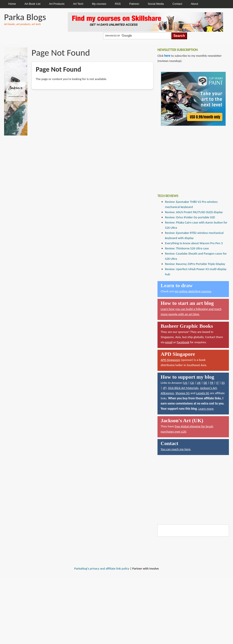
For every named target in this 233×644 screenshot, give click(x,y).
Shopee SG (182, 393)
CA (192, 383)
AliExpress (167, 393)
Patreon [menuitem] (134, 4)
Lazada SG (202, 393)
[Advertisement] (190, 157)
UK (199, 383)
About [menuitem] (194, 4)
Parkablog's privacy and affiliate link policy (102, 568)
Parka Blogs (25, 17)
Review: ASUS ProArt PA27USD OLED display (194, 212)
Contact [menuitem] (177, 4)
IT (217, 383)
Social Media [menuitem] (156, 4)
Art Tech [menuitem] (78, 4)
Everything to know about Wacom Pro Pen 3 (194, 243)
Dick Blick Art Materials (183, 388)
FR (212, 383)
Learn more (206, 409)
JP (164, 388)
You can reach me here (176, 449)
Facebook (183, 342)
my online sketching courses (193, 291)
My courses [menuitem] (99, 4)
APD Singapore (170, 360)
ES (223, 383)
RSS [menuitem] (118, 4)
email (169, 342)
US (186, 383)
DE (205, 383)
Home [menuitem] (12, 4)
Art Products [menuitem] (57, 4)
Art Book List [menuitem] (32, 4)
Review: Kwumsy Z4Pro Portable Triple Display (195, 264)
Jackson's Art (208, 388)
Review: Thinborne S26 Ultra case (187, 248)
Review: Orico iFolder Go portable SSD (190, 217)
